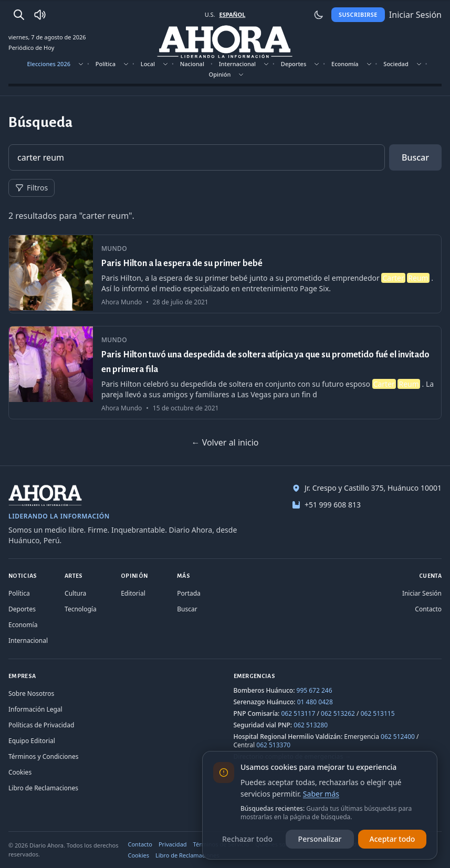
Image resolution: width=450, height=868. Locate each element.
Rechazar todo (247, 839)
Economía (345, 64)
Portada (189, 593)
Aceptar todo (393, 839)
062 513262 (338, 713)
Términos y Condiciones (43, 756)
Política (106, 64)
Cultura (75, 593)
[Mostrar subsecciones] (81, 64)
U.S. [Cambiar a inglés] (210, 14)
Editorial (133, 593)
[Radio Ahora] (40, 15)
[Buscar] (19, 15)
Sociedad (396, 64)
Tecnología (81, 609)
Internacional (237, 64)
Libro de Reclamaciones (43, 788)
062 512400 (398, 737)
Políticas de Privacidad (41, 725)
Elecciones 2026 (49, 64)
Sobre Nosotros (31, 694)
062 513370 (273, 745)
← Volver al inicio (225, 442)
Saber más (321, 794)
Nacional (192, 64)
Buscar (415, 157)
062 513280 (311, 725)
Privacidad (173, 844)
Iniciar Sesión (422, 593)
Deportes (294, 64)
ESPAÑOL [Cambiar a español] (232, 14)
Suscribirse (358, 14)
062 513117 (298, 713)
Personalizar (320, 839)
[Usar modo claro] (319, 15)
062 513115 (378, 713)
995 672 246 (315, 690)
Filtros (32, 188)
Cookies (20, 772)
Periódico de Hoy (31, 47)
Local (148, 64)
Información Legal (35, 709)
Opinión (220, 74)
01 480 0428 (315, 702)
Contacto (428, 609)
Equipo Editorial (32, 741)
